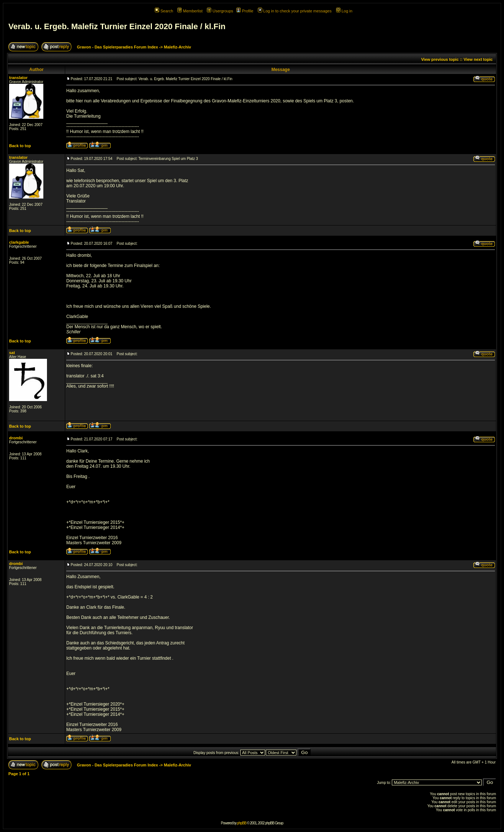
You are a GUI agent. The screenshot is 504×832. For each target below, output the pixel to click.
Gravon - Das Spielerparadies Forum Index (117, 47)
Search (164, 11)
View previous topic (440, 59)
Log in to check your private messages (295, 11)
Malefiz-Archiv (178, 47)
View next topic (478, 59)
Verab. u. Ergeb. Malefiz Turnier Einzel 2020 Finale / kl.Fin (117, 26)
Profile (245, 11)
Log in (344, 11)
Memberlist (190, 11)
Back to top (20, 146)
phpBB (242, 823)
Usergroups (220, 11)
